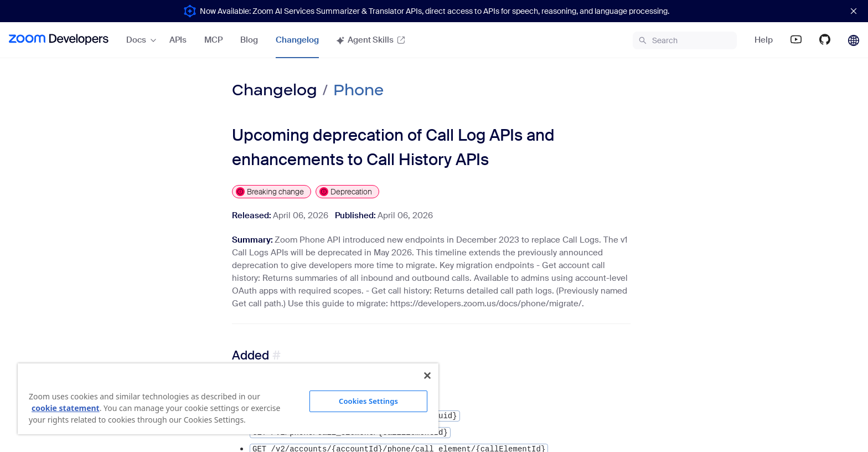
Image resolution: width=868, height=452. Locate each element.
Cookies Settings (368, 401)
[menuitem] (59, 40)
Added (250, 355)
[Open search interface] (685, 40)
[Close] (427, 376)
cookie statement (66, 408)
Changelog (275, 90)
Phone (358, 90)
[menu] (217, 40)
